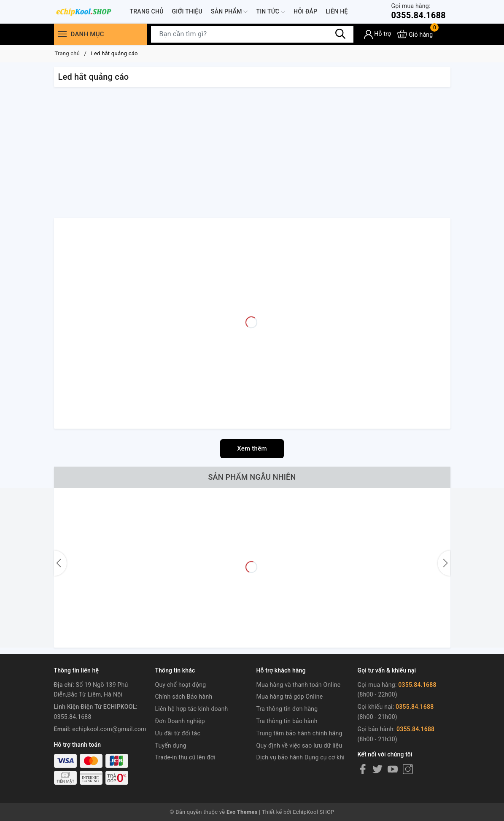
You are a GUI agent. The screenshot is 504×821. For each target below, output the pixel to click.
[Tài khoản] (378, 34)
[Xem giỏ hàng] (415, 34)
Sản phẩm (229, 12)
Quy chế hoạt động (181, 685)
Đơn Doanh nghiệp (180, 721)
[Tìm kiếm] (341, 34)
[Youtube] (393, 769)
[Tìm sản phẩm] (252, 34)
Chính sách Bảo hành (184, 697)
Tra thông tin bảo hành (287, 721)
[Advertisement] (252, 154)
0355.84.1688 (418, 11)
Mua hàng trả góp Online (290, 697)
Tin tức (271, 12)
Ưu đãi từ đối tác (178, 733)
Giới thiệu (187, 11)
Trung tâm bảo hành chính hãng (299, 733)
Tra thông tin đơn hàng (287, 709)
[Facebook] (363, 769)
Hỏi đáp (305, 11)
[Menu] (62, 34)
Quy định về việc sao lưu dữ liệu (299, 745)
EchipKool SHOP (314, 812)
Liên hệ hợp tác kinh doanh (192, 709)
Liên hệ (337, 11)
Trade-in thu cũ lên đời (185, 757)
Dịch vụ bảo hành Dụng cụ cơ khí (301, 757)
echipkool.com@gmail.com (109, 729)
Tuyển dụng (171, 745)
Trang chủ (147, 11)
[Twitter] (377, 769)
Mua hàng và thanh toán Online (299, 685)
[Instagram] (408, 769)
